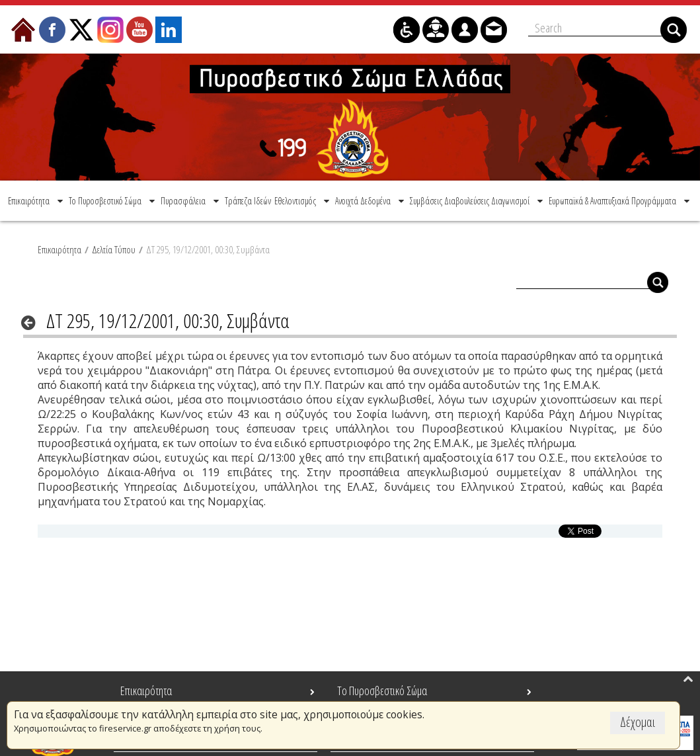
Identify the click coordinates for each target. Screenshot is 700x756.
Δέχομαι (638, 722)
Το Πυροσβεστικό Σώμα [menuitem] (382, 691)
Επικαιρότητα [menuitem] (146, 691)
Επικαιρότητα (59, 248)
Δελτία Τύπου (114, 248)
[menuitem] (37, 199)
